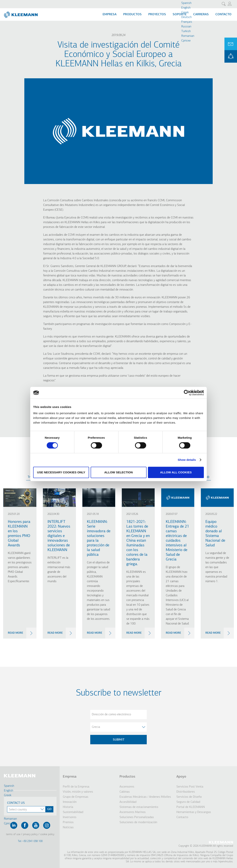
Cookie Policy (47, 834)
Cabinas (125, 792)
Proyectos (157, 14)
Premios (68, 822)
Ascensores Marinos (133, 812)
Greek (185, 13)
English (186, 8)
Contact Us (16, 803)
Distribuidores (186, 792)
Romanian (188, 36)
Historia (68, 807)
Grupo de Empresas (76, 797)
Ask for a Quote (231, 44)
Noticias (68, 827)
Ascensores (127, 787)
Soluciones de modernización (138, 822)
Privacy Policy (30, 834)
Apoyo (181, 777)
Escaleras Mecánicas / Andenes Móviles (145, 797)
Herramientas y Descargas (194, 812)
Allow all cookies (176, 472)
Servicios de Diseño (189, 797)
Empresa (110, 14)
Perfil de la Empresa (76, 787)
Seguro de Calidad (188, 802)
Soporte (180, 14)
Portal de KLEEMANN (191, 807)
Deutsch (186, 17)
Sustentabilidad (73, 812)
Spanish (186, 3)
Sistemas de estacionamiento (139, 807)
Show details (187, 460)
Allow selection (119, 472)
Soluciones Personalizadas (137, 817)
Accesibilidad (128, 802)
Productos (132, 14)
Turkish (186, 31)
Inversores (70, 817)
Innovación (70, 802)
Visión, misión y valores (78, 792)
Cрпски (186, 41)
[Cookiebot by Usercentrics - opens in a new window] (187, 393)
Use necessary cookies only (61, 472)
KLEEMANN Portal (231, 56)
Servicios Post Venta (190, 787)
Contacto (223, 14)
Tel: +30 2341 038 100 (30, 841)
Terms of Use (13, 834)
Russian (186, 27)
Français (187, 22)
